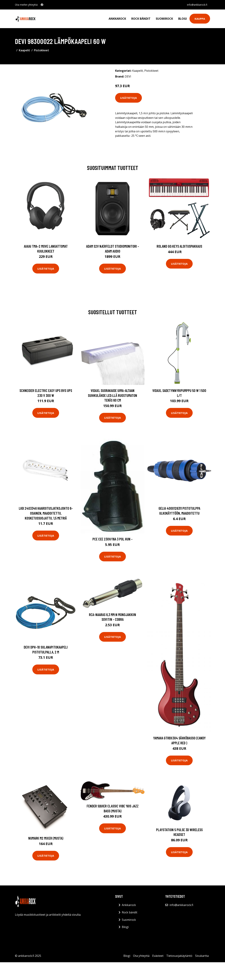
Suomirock (164, 19)
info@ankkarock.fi (197, 5)
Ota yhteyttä (141, 956)
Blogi (183, 19)
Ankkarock (117, 19)
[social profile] (42, 5)
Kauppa (200, 19)
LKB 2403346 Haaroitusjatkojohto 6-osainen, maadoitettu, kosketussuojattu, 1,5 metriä (46, 513)
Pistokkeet (41, 50)
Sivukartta (202, 956)
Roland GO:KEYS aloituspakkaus (179, 246)
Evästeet (158, 956)
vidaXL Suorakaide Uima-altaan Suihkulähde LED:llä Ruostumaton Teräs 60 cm (112, 395)
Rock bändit (141, 19)
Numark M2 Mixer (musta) (46, 838)
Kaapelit (24, 50)
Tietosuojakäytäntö (179, 956)
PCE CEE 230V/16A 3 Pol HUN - (112, 539)
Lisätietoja (128, 98)
